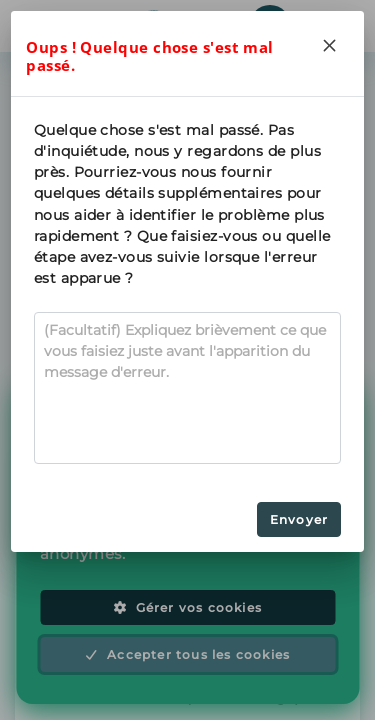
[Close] (330, 45)
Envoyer (299, 519)
